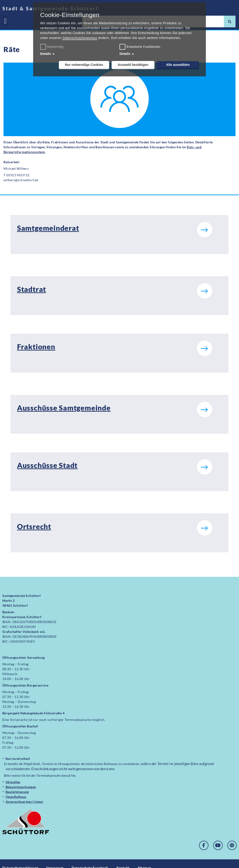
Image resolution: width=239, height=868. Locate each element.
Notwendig (52, 47)
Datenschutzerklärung (20, 860)
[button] (5, 21)
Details (46, 54)
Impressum (55, 860)
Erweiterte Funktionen (143, 47)
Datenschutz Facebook (90, 860)
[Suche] (230, 21)
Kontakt (123, 860)
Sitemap (145, 860)
